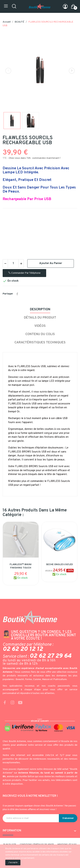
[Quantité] (13, 263)
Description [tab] (40, 309)
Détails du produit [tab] (40, 318)
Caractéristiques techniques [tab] (40, 343)
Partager (17, 294)
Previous (8, 71)
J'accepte (13, 863)
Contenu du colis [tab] (40, 334)
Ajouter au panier (51, 263)
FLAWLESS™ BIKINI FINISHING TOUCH (21, 566)
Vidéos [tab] (40, 326)
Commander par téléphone (24, 273)
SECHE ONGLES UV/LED (59, 564)
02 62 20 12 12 (23, 649)
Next (72, 71)
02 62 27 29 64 (50, 656)
